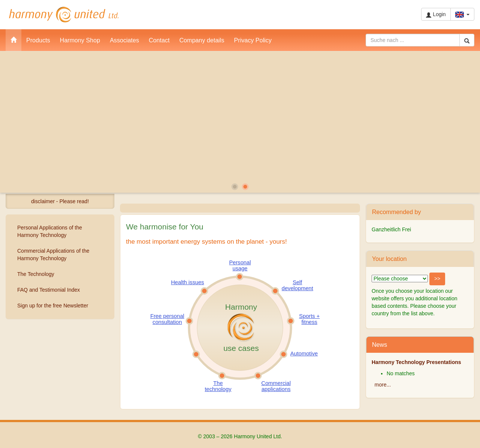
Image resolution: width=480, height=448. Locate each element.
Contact (159, 40)
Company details (202, 40)
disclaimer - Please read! (60, 201)
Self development (297, 285)
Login (436, 14)
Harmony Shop (80, 40)
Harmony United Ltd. (64, 15)
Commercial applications (276, 386)
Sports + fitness (309, 319)
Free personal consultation (167, 319)
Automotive (304, 354)
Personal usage (240, 265)
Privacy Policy (253, 40)
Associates (124, 40)
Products (38, 40)
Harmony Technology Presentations (416, 362)
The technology (218, 386)
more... (383, 385)
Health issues (187, 282)
